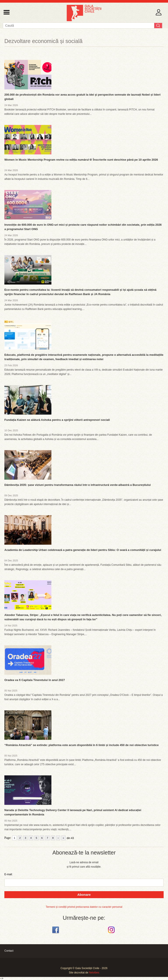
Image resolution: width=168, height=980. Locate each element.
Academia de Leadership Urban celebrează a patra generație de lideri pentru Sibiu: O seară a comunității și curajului (83, 550)
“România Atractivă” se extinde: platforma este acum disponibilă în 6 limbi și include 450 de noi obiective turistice (81, 745)
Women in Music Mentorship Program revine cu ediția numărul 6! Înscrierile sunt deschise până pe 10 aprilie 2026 (81, 160)
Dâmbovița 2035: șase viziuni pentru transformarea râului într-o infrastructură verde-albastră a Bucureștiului (78, 485)
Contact (9, 951)
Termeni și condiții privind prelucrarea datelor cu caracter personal (84, 907)
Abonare (84, 895)
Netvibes (94, 973)
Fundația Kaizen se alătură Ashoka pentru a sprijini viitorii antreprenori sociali (57, 420)
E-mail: (8, 874)
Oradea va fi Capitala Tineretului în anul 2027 (35, 680)
